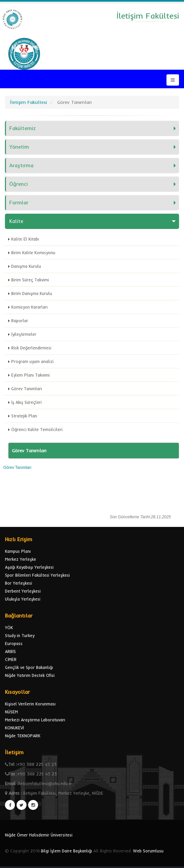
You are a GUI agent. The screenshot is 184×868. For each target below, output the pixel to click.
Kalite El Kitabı (25, 239)
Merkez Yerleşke (21, 559)
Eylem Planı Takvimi (30, 375)
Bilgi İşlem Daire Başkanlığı (67, 851)
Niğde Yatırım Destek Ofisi (30, 675)
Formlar (19, 203)
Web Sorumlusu (148, 851)
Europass (14, 643)
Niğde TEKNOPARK (23, 736)
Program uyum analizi (32, 361)
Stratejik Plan (24, 416)
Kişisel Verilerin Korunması (30, 704)
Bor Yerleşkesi (19, 583)
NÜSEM (11, 712)
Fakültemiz (23, 128)
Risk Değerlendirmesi (31, 348)
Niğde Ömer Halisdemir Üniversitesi (39, 835)
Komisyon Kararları (29, 307)
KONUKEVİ (14, 728)
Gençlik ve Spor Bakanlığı (29, 667)
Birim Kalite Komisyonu (33, 253)
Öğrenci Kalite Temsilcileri (37, 429)
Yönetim (19, 147)
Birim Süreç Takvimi (30, 280)
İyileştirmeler (24, 334)
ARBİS (10, 651)
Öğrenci (19, 184)
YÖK (9, 627)
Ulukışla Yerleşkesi (23, 599)
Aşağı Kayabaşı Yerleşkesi (29, 567)
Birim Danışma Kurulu (32, 293)
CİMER (11, 659)
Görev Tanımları (27, 389)
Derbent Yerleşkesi (23, 591)
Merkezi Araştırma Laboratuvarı (35, 720)
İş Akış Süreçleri (26, 402)
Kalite (16, 221)
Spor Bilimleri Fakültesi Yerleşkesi (37, 575)
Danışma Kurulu (26, 266)
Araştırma (21, 165)
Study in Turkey (20, 635)
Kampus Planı (18, 551)
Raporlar (20, 321)
